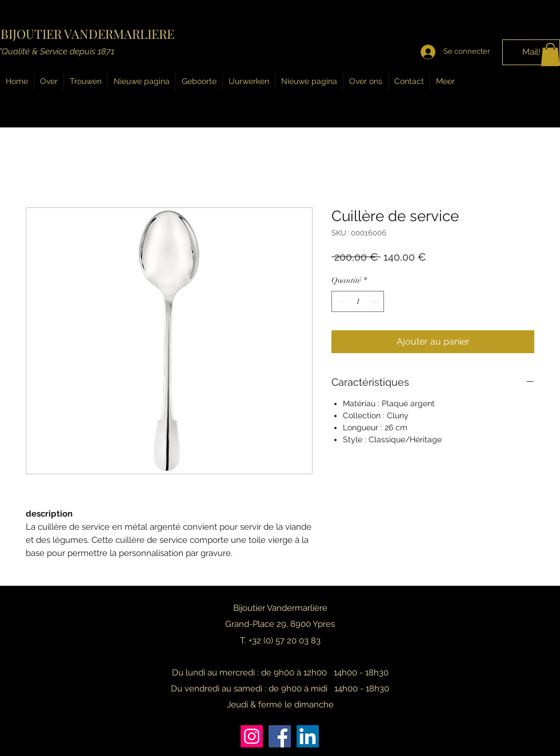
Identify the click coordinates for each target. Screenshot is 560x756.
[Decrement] (340, 301)
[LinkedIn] (308, 736)
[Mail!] (531, 52)
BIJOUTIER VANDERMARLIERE (87, 34)
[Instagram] (252, 736)
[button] (550, 55)
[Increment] (375, 301)
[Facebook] (280, 736)
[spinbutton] (358, 301)
